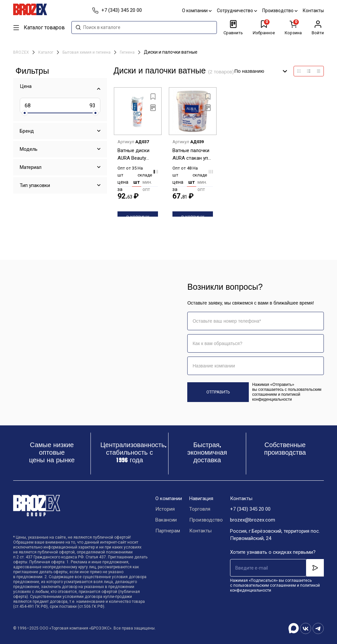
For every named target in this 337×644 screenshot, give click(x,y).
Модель (29, 149)
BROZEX (22, 52)
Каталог (46, 52)
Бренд (27, 131)
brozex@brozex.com (253, 520)
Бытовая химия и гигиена (87, 52)
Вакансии (166, 520)
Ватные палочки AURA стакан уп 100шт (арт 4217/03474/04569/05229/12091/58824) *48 (193, 155)
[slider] (25, 113)
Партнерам (168, 531)
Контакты (313, 11)
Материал (31, 167)
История (165, 509)
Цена (26, 86)
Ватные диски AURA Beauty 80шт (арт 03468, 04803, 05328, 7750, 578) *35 (136, 155)
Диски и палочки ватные (171, 52)
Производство (280, 11)
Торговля (200, 509)
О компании (197, 11)
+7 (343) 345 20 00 (250, 509)
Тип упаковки (35, 185)
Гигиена (128, 52)
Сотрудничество (237, 11)
